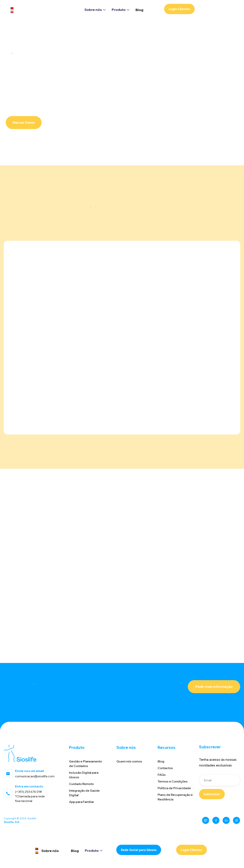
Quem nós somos (129, 761)
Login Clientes (179, 9)
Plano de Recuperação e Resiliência (175, 797)
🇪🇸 (12, 12)
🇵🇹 (12, 8)
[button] (95, 10)
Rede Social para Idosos (139, 850)
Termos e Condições (173, 781)
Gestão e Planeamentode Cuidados (85, 764)
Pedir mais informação (214, 687)
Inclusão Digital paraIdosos (84, 775)
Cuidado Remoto (81, 784)
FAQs (162, 775)
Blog (139, 10)
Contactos (165, 768)
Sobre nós (50, 851)
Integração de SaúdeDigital (84, 793)
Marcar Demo (24, 122)
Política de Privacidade (174, 788)
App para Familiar (81, 802)
